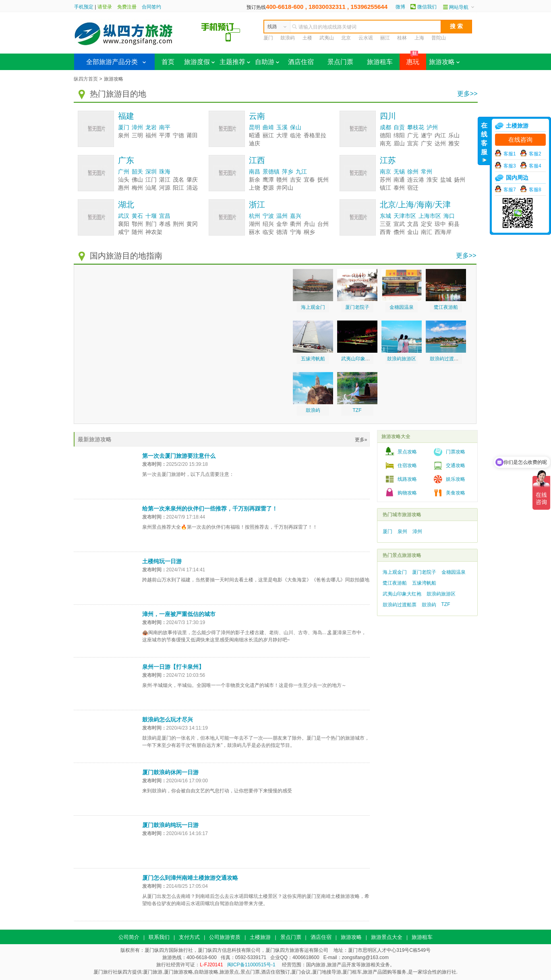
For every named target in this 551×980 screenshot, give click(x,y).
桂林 (402, 38)
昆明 (255, 127)
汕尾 (151, 188)
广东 (126, 160)
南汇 (427, 232)
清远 (192, 188)
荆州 (178, 224)
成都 (385, 127)
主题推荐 (235, 62)
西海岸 (443, 232)
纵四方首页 (86, 79)
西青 (385, 232)
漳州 (137, 127)
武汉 (124, 216)
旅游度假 (199, 62)
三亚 (385, 224)
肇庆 (192, 180)
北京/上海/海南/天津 (415, 205)
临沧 (296, 135)
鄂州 (137, 224)
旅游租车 (380, 62)
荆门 (151, 224)
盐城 (446, 180)
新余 (255, 180)
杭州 (255, 216)
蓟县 (454, 224)
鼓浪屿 (288, 38)
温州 (282, 216)
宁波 (268, 216)
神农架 (154, 232)
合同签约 (151, 7)
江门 (151, 180)
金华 (282, 224)
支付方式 (189, 937)
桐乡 (309, 232)
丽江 (385, 38)
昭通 (255, 135)
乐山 (454, 135)
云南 (257, 116)
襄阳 (124, 224)
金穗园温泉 (402, 307)
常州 (427, 172)
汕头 (124, 180)
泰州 (399, 188)
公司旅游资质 (225, 937)
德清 (282, 232)
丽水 (255, 232)
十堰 (151, 216)
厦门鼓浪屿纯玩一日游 (170, 825)
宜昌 (165, 216)
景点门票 (340, 62)
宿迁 (413, 188)
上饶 (255, 188)
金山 (413, 232)
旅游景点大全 (387, 937)
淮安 (432, 180)
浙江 (257, 205)
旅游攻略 (444, 62)
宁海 (296, 232)
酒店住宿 (301, 62)
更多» (361, 440)
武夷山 (327, 38)
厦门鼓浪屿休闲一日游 (170, 772)
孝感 (165, 224)
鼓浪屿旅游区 (402, 359)
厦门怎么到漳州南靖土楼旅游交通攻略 (190, 878)
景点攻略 (407, 452)
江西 (257, 160)
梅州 (137, 188)
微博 (400, 7)
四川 (388, 116)
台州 (323, 224)
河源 (165, 188)
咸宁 (124, 232)
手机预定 (84, 7)
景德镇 (271, 172)
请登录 (105, 7)
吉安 (296, 180)
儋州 (399, 232)
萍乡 (288, 172)
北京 (346, 38)
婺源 (268, 188)
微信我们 (427, 7)
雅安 (454, 144)
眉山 (399, 144)
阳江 (178, 188)
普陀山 (439, 38)
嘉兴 (296, 216)
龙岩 (151, 127)
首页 (168, 62)
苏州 (385, 180)
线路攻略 (407, 479)
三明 (137, 135)
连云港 (416, 180)
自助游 (267, 62)
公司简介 (129, 937)
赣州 (282, 180)
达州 (440, 144)
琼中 (440, 224)
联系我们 (159, 937)
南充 (385, 144)
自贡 (399, 127)
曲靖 (268, 127)
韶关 (137, 172)
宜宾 (413, 144)
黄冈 (192, 224)
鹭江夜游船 (446, 307)
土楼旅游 (260, 937)
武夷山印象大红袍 (360, 359)
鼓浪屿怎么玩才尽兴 (168, 719)
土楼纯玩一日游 (162, 561)
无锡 (399, 172)
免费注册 (127, 7)
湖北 (126, 205)
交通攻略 (456, 465)
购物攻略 (407, 493)
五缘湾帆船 (313, 359)
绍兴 (268, 224)
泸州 (432, 127)
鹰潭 (268, 180)
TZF (357, 410)
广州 (124, 172)
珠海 (165, 172)
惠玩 (409, 59)
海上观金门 (313, 307)
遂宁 (427, 135)
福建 (126, 116)
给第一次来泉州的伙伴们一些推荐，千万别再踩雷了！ (210, 509)
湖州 (255, 224)
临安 (268, 232)
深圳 (151, 172)
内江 (440, 135)
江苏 (388, 160)
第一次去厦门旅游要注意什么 (179, 456)
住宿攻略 (407, 465)
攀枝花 (416, 127)
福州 (151, 135)
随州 (137, 232)
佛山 (137, 180)
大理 (282, 135)
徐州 (413, 172)
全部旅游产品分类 (112, 62)
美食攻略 (456, 493)
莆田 (192, 135)
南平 (165, 127)
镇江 (385, 188)
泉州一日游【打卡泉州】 (173, 667)
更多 (467, 94)
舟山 (309, 224)
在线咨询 (520, 140)
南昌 (255, 172)
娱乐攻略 (456, 479)
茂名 (178, 180)
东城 (385, 216)
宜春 (309, 180)
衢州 (296, 224)
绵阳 (399, 135)
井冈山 (285, 188)
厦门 (268, 38)
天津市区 (405, 216)
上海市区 (430, 216)
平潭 (165, 135)
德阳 (385, 135)
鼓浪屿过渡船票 (447, 359)
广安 (427, 144)
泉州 (124, 135)
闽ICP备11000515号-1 (251, 965)
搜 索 (456, 26)
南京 (385, 172)
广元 (413, 135)
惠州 (124, 188)
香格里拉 (315, 135)
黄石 (137, 216)
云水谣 (366, 38)
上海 (419, 38)
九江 (301, 172)
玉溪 (282, 127)
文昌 (413, 224)
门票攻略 (456, 452)
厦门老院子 (357, 307)
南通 (399, 180)
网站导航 (459, 7)
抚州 (323, 180)
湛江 (165, 180)
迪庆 (255, 144)
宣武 (399, 224)
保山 (296, 127)
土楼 (307, 38)
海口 (449, 216)
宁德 (178, 135)
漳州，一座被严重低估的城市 (179, 614)
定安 (427, 224)
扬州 (460, 180)
